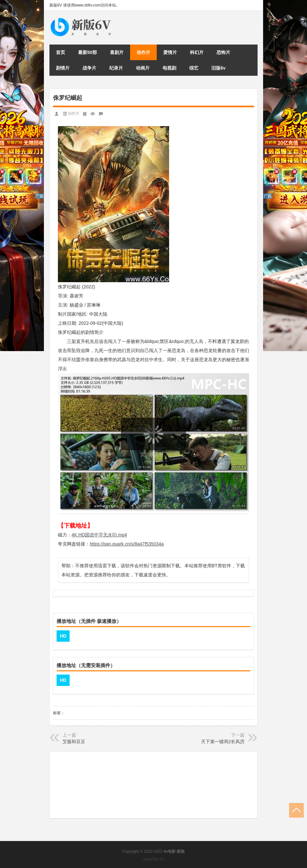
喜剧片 (117, 52)
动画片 (143, 68)
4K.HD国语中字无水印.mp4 (99, 535)
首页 (60, 52)
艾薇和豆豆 (74, 742)
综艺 (194, 68)
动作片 (143, 52)
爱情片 (170, 52)
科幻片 (197, 52)
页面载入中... (154, 454)
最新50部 (87, 52)
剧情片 (63, 68)
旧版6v (219, 68)
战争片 (89, 68)
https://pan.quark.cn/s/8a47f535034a (127, 544)
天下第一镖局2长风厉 (223, 742)
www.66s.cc (153, 859)
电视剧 (169, 68)
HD (63, 636)
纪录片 (116, 68)
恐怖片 (223, 52)
